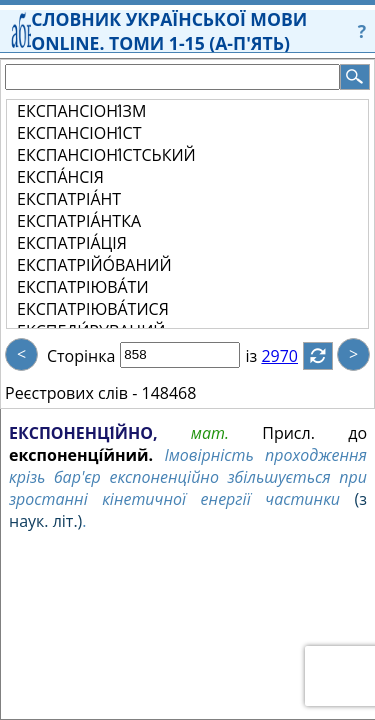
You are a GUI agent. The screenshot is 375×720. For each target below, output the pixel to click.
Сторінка (81, 356)
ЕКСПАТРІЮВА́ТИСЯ (93, 309)
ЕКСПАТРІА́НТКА (79, 221)
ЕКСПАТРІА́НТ (69, 199)
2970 (291, 356)
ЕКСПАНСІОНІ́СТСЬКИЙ (106, 155)
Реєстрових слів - (71, 393)
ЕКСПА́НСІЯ (60, 177)
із (263, 356)
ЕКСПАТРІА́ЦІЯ (72, 243)
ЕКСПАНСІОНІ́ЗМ (81, 111)
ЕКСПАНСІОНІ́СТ (79, 133)
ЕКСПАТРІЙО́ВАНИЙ (94, 265)
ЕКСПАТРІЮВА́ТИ (83, 287)
